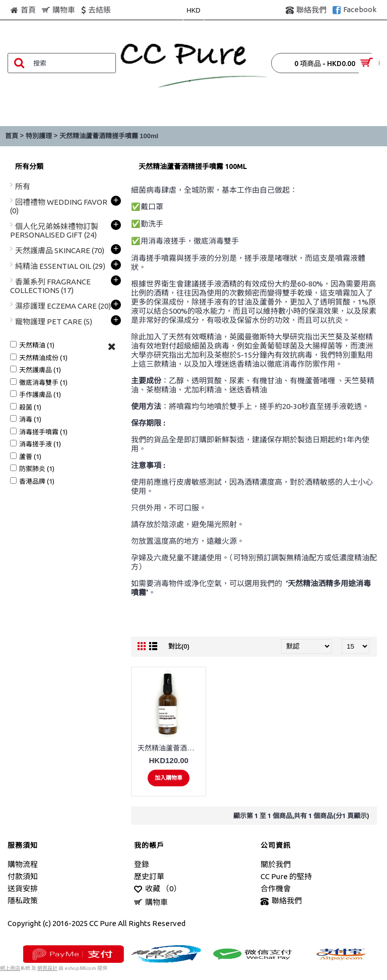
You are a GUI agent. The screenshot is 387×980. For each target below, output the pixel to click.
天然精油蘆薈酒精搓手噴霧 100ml (109, 136)
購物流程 (23, 864)
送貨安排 (23, 888)
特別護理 (39, 136)
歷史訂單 (149, 876)
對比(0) (179, 646)
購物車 (151, 903)
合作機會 (276, 888)
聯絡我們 (281, 901)
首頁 (12, 136)
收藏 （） (157, 889)
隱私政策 (23, 901)
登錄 (142, 864)
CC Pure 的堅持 (286, 876)
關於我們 (276, 864)
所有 (23, 186)
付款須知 (23, 876)
